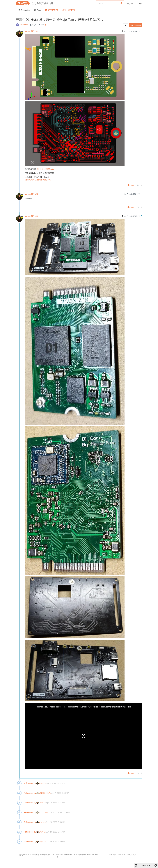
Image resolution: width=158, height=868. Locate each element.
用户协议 (122, 855)
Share (131, 185)
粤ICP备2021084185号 (62, 855)
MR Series (24, 25)
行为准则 (112, 855)
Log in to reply (136, 25)
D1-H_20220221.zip (45, 169)
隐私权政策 (132, 855)
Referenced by (30, 783)
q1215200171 (44, 793)
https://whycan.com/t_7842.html (38, 180)
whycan (41, 783)
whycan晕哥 (32, 31)
